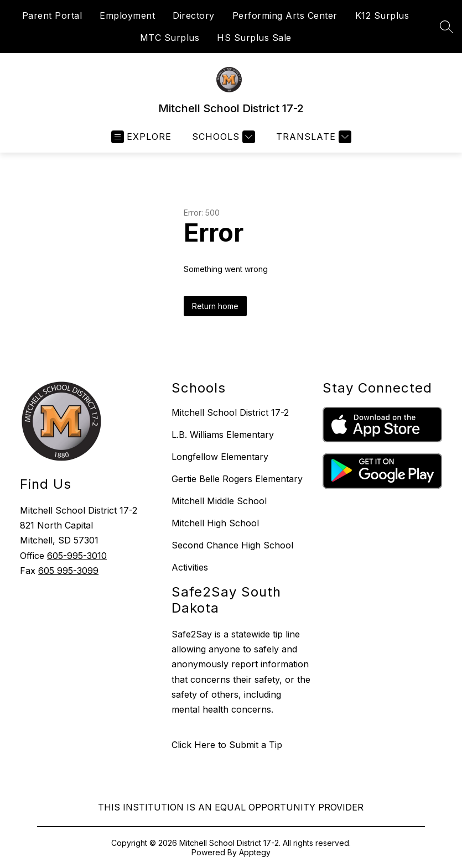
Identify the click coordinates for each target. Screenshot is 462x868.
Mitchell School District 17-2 (230, 412)
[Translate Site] (312, 137)
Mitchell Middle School (219, 501)
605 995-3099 (68, 571)
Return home (215, 306)
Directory (194, 15)
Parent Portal (52, 15)
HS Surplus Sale (254, 38)
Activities (190, 567)
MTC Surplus (170, 38)
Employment (127, 15)
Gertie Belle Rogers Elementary (237, 479)
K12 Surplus (382, 15)
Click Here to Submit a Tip (227, 745)
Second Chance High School (232, 545)
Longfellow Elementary (220, 457)
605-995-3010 (77, 556)
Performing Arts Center (285, 15)
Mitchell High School (215, 523)
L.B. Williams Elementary (223, 435)
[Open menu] (141, 137)
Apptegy (255, 852)
